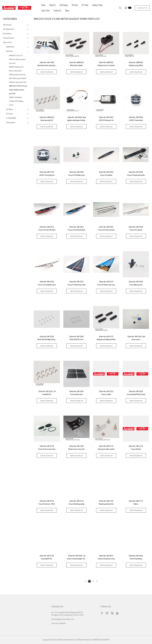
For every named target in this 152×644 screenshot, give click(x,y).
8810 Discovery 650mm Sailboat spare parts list (18, 80)
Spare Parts (45, 11)
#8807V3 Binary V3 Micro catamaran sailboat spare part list (17, 71)
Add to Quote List (47, 72)
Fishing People (97, 5)
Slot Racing (64, 5)
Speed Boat (10, 47)
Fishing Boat (11, 123)
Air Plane (9, 109)
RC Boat (75, 5)
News (67, 11)
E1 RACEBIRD (11, 118)
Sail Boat (9, 51)
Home (43, 5)
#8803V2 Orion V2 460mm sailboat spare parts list (17, 59)
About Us (52, 5)
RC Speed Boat (9, 29)
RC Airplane (7, 34)
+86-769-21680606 (59, 624)
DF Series (9, 114)
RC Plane (85, 5)
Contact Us (57, 11)
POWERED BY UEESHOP (101, 640)
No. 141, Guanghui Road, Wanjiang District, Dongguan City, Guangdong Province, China (68, 614)
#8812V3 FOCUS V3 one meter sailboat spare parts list (18, 90)
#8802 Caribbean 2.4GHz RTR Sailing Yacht (16, 101)
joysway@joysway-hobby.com (63, 619)
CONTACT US (142, 8)
